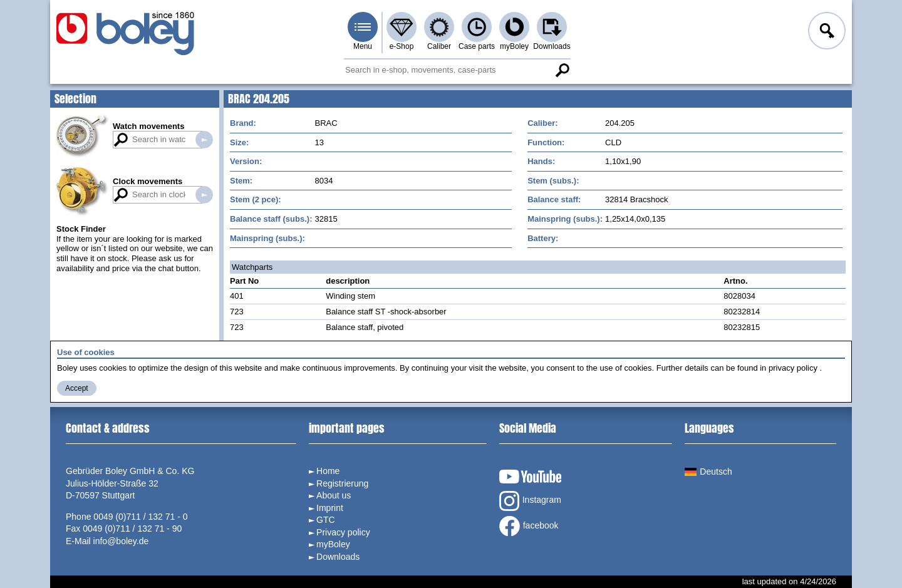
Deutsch (708, 472)
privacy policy (793, 368)
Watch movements (148, 126)
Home (328, 471)
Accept (77, 388)
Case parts (477, 46)
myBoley (514, 46)
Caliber (439, 46)
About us (334, 495)
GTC (326, 520)
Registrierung (342, 483)
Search (562, 70)
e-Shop (402, 46)
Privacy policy (343, 532)
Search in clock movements (204, 195)
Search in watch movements (204, 140)
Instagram (530, 501)
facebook (529, 526)
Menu (363, 46)
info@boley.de (121, 541)
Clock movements (148, 181)
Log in (826, 33)
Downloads (552, 46)
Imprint (330, 508)
